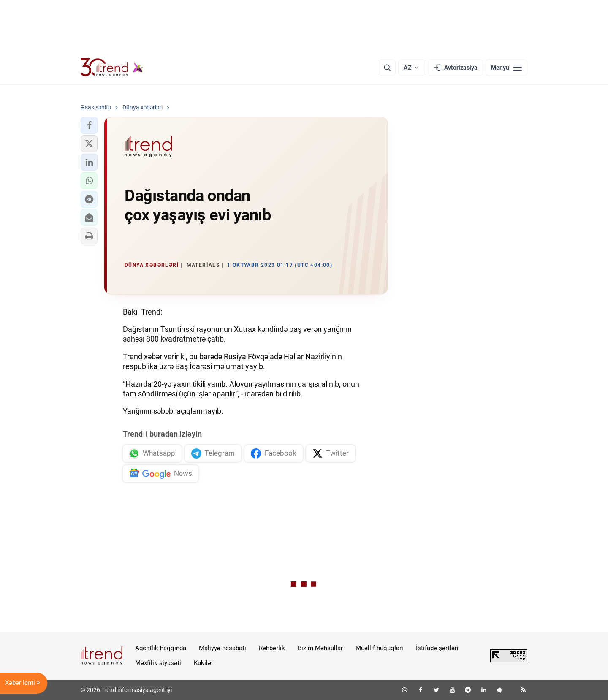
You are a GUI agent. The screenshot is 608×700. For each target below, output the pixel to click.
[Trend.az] (112, 68)
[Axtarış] (387, 68)
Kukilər (204, 663)
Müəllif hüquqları (379, 648)
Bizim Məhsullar (320, 648)
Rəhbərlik (272, 648)
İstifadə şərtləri (437, 648)
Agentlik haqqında (161, 648)
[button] (89, 125)
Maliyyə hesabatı (223, 648)
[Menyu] (506, 68)
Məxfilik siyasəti (158, 663)
